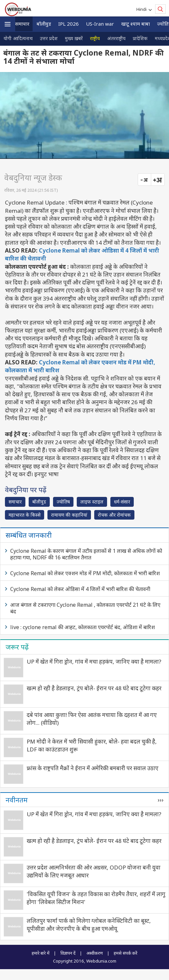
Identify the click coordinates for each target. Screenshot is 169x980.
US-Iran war (100, 24)
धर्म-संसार (122, 502)
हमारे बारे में (41, 953)
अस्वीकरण (95, 953)
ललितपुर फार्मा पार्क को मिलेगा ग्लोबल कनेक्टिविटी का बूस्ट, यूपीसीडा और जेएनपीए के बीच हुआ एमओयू (89, 925)
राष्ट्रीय (95, 38)
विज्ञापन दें (68, 953)
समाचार (22, 24)
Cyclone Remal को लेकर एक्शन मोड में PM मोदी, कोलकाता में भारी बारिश (85, 573)
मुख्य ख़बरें (74, 38)
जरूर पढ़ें (17, 647)
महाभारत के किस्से (25, 515)
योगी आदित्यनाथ (18, 38)
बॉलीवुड (44, 24)
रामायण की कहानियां (69, 515)
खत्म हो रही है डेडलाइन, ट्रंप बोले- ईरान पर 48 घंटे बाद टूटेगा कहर (94, 688)
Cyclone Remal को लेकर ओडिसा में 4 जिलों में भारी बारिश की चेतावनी (80, 589)
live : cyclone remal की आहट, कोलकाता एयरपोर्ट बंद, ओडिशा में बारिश (83, 627)
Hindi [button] (142, 9)
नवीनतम (17, 800)
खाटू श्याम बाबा (136, 24)
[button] (8, 24)
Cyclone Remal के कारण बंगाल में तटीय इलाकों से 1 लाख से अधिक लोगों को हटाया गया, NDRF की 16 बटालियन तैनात (86, 554)
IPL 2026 (69, 24)
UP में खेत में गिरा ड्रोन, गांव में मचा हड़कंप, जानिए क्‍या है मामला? (94, 661)
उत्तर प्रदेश (49, 38)
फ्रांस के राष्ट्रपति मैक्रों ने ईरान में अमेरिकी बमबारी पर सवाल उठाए (93, 768)
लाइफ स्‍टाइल (92, 502)
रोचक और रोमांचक (114, 515)
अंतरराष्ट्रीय (116, 38)
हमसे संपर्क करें (126, 953)
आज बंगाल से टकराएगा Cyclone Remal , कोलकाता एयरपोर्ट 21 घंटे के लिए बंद (85, 608)
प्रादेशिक (140, 38)
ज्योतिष (63, 502)
